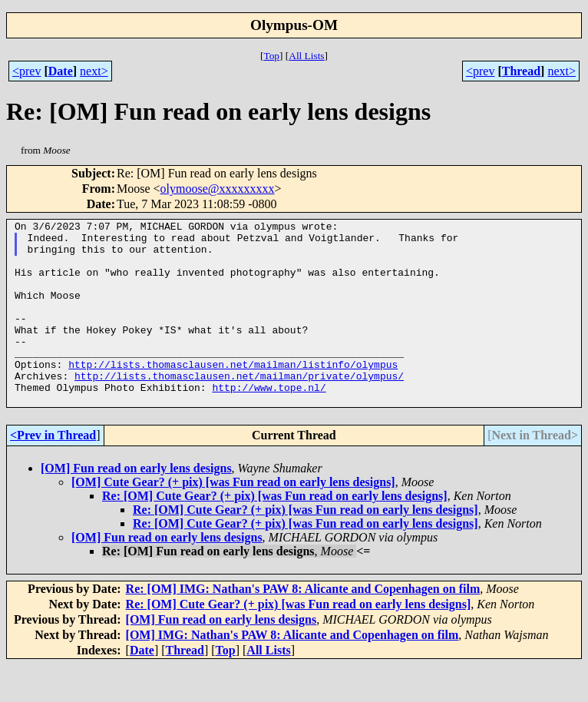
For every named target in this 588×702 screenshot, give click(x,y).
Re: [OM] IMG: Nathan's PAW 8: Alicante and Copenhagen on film (303, 626)
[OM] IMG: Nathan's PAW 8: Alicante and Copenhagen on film (292, 672)
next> (94, 71)
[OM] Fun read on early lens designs (136, 505)
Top (271, 56)
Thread (521, 71)
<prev (26, 71)
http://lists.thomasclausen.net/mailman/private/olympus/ (239, 408)
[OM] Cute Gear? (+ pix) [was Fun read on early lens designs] (233, 519)
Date (61, 71)
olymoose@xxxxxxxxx (218, 189)
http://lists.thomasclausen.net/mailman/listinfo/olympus (233, 394)
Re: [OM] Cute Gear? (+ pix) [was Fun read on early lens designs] (275, 533)
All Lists (306, 56)
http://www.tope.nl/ (269, 422)
